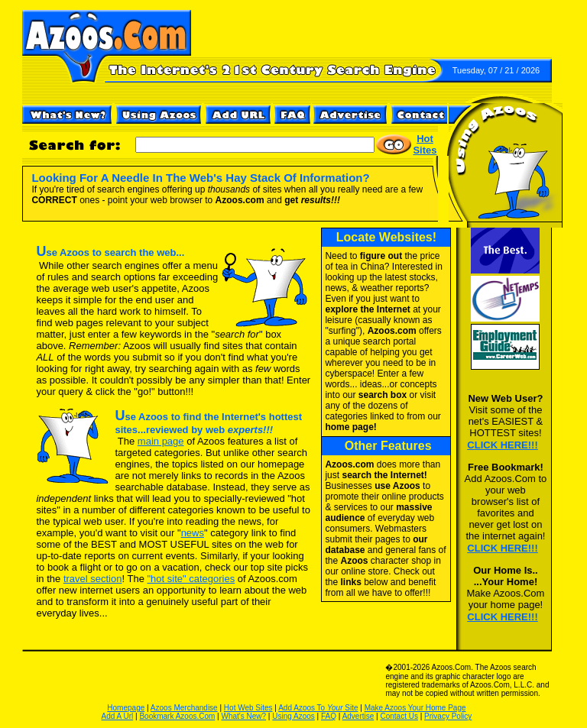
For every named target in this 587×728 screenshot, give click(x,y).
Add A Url (118, 716)
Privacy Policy (448, 716)
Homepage (126, 708)
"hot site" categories (191, 579)
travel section (93, 579)
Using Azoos (293, 716)
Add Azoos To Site (318, 708)
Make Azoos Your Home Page (415, 708)
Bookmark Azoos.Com (177, 716)
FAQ (329, 716)
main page (161, 441)
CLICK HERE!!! (502, 445)
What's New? (244, 716)
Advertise (358, 716)
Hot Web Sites (248, 708)
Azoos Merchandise (184, 708)
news (193, 533)
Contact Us (399, 716)
